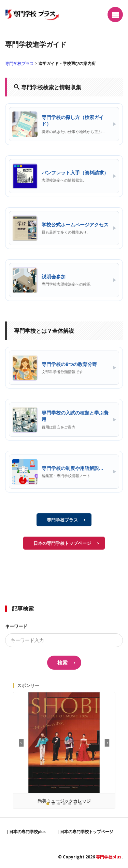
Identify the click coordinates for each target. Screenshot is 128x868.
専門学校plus (109, 857)
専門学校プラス (19, 63)
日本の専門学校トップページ (62, 543)
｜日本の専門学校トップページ (85, 832)
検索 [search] (62, 662)
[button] (107, 743)
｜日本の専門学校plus (25, 832)
